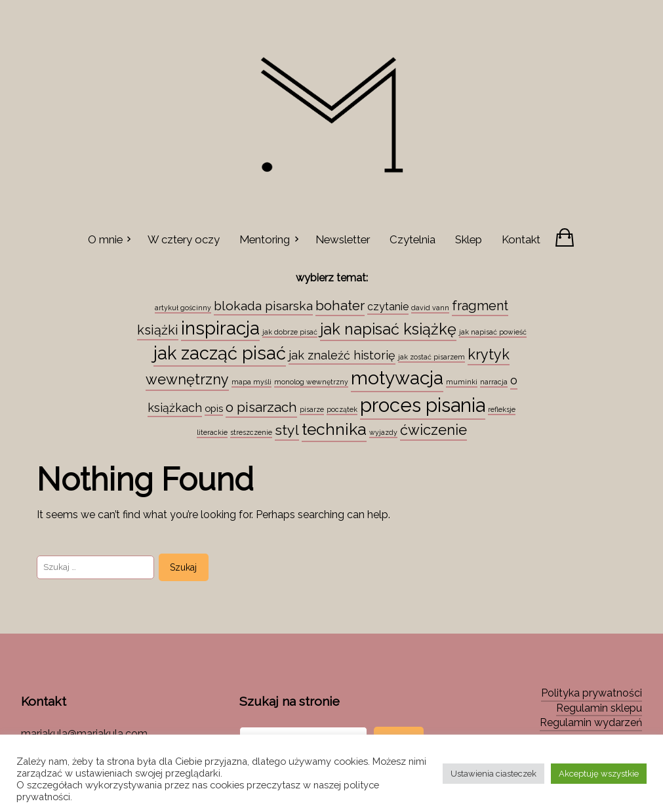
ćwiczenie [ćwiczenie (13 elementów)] (433, 430)
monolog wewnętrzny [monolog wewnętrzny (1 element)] (311, 382)
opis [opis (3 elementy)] (214, 408)
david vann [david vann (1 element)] (430, 308)
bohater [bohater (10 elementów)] (340, 306)
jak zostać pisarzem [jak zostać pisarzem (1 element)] (432, 357)
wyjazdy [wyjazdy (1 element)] (383, 432)
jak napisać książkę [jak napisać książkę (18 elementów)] (388, 329)
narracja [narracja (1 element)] (494, 382)
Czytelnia (412, 239)
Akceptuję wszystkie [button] (599, 774)
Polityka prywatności (592, 693)
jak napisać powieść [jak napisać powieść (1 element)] (493, 332)
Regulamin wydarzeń (591, 722)
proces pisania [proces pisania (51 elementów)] (423, 405)
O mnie (105, 239)
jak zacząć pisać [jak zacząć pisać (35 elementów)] (220, 353)
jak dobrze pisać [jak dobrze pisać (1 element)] (290, 332)
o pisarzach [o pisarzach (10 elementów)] (261, 407)
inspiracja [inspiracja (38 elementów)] (220, 328)
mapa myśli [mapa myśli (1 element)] (251, 382)
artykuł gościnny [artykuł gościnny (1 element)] (183, 308)
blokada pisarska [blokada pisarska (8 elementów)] (263, 306)
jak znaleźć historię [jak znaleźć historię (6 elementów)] (342, 355)
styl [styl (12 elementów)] (287, 430)
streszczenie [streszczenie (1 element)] (251, 432)
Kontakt (521, 239)
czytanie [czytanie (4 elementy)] (388, 307)
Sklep (469, 239)
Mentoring (265, 239)
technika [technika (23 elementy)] (334, 429)
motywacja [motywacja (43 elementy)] (397, 378)
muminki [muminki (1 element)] (462, 382)
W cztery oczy (184, 239)
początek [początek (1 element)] (342, 409)
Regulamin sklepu (599, 708)
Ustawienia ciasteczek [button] (493, 774)
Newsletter (343, 239)
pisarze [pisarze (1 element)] (312, 409)
